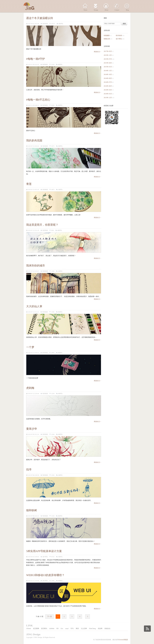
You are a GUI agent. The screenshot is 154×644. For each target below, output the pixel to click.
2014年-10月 (108, 74)
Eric (62, 629)
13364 (53, 434)
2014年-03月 (108, 90)
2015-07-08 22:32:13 (34, 516)
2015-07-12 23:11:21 (34, 312)
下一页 (50, 617)
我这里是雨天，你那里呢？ (42, 225)
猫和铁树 (32, 510)
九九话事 (84, 629)
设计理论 (119, 39)
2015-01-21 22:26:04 (34, 581)
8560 (53, 230)
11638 (53, 516)
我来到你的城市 (36, 266)
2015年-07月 (108, 59)
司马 (72, 629)
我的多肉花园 (34, 140)
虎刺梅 (30, 388)
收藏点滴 (107, 39)
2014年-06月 (108, 86)
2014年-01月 (108, 94)
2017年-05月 (108, 51)
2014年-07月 (108, 82)
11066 (53, 271)
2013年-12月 (108, 98)
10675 (53, 190)
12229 (53, 65)
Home (85, 10)
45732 (53, 557)
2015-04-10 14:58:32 (34, 557)
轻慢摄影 (107, 35)
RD (57, 629)
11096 (53, 312)
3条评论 (60, 146)
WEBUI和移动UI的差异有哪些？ (45, 575)
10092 (53, 353)
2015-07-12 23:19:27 (34, 271)
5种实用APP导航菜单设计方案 (44, 551)
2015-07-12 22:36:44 (34, 394)
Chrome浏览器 (123, 640)
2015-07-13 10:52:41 (34, 146)
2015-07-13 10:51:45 (34, 190)
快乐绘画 (119, 35)
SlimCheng (92, 629)
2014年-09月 (108, 78)
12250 (53, 394)
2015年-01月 (108, 67)
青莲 (29, 184)
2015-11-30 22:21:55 (34, 65)
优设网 (100, 629)
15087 (53, 581)
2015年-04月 (108, 63)
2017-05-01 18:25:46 (34, 24)
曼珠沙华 (32, 429)
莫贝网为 (44, 629)
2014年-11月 (108, 71)
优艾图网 (36, 629)
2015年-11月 (108, 55)
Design (96, 10)
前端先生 (107, 629)
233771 (53, 24)
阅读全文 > (97, 52)
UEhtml (29, 629)
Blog (127, 10)
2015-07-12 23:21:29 (34, 230)
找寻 (29, 470)
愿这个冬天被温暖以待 (40, 18)
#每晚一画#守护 (36, 59)
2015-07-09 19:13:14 (34, 434)
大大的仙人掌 (34, 306)
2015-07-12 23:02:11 (34, 353)
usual (67, 629)
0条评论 (60, 230)
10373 (53, 146)
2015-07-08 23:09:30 (34, 475)
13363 (53, 475)
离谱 (77, 629)
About (106, 10)
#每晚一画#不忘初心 (38, 100)
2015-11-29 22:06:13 (34, 105)
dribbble (52, 629)
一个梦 (30, 347)
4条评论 (61, 24)
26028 (53, 105)
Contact (117, 10)
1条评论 (60, 190)
